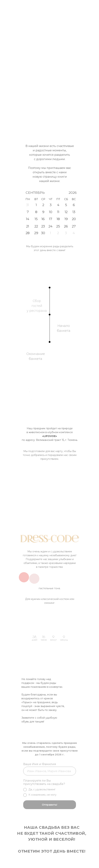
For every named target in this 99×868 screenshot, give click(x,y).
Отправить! (49, 805)
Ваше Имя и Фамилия (40, 764)
